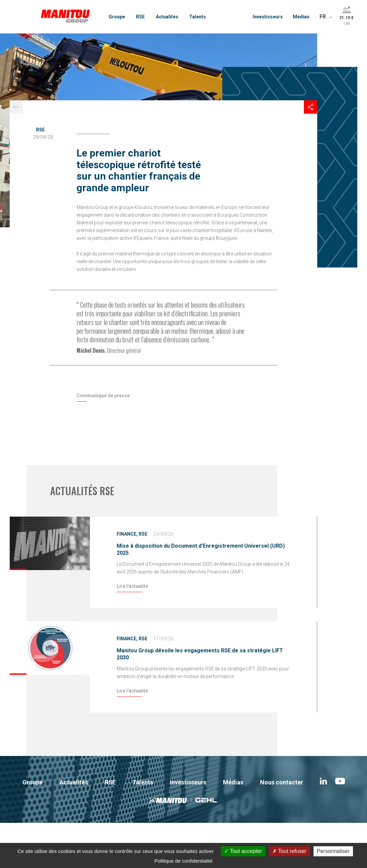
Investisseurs (268, 17)
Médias (301, 17)
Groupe (117, 17)
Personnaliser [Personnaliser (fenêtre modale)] (333, 851)
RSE (140, 17)
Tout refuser (289, 851)
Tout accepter (243, 851)
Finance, (127, 534)
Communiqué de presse (103, 396)
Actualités (167, 17)
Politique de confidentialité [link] (183, 861)
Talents (198, 17)
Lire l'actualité (132, 586)
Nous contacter (282, 782)
